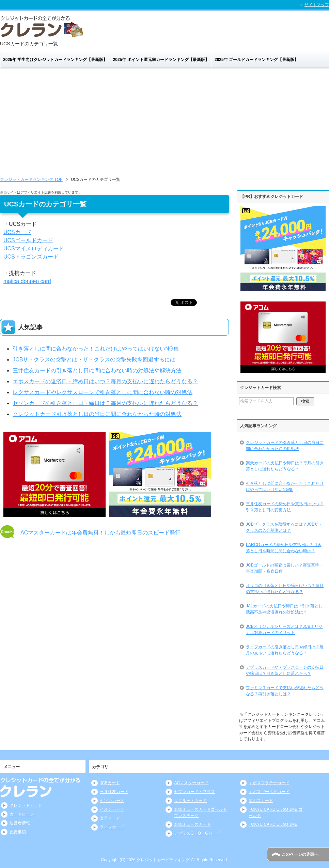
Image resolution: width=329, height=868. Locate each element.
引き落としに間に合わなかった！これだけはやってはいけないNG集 (96, 349)
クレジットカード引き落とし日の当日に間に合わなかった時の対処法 (97, 414)
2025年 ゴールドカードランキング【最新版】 (256, 60)
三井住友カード (114, 792)
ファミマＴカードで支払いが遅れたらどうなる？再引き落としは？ (285, 691)
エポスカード (261, 801)
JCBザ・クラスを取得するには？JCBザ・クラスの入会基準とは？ (284, 527)
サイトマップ (317, 5)
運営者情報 (20, 823)
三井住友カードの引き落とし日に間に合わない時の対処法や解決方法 (97, 370)
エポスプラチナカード (269, 783)
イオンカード (112, 809)
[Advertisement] (164, 120)
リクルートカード (190, 801)
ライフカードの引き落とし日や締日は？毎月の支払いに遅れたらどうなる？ (285, 650)
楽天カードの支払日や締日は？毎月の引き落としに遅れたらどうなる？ (285, 466)
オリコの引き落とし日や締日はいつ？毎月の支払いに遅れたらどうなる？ (285, 589)
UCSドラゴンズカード (31, 257)
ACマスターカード (191, 783)
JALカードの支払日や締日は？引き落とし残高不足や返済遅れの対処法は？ (284, 609)
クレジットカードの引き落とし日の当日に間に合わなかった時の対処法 (285, 446)
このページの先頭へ (300, 854)
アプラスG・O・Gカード (197, 833)
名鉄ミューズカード (192, 824)
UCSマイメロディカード (34, 249)
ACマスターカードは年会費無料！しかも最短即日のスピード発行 (100, 533)
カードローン (22, 814)
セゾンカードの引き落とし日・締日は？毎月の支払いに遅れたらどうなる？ (105, 403)
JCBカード (110, 783)
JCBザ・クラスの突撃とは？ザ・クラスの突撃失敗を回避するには (94, 360)
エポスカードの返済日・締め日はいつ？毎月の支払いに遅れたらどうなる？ (105, 381)
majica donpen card (27, 281)
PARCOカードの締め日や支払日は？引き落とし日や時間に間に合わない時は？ (284, 548)
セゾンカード (112, 801)
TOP (31, 180)
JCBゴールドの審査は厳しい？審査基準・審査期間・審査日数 (285, 568)
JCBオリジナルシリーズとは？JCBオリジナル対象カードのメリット (284, 630)
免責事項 (18, 832)
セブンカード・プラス (194, 792)
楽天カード (110, 818)
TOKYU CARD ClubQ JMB (273, 824)
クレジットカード (26, 805)
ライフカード (112, 827)
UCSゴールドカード (28, 240)
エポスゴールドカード (269, 792)
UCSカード (17, 232)
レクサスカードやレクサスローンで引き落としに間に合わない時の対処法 (103, 392)
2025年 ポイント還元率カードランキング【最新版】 (161, 60)
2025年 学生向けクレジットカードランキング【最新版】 (55, 60)
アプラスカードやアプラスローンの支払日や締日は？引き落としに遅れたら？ (285, 670)
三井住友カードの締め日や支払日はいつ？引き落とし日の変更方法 (285, 507)
